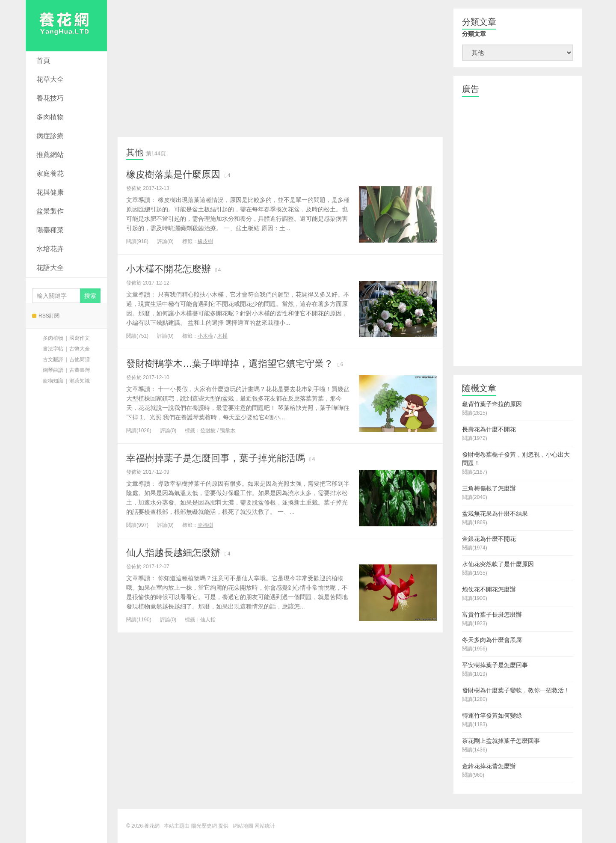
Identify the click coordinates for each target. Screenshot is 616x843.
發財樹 (208, 430)
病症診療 (50, 136)
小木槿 (205, 336)
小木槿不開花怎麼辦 (169, 269)
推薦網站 (50, 155)
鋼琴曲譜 (53, 370)
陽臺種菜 (50, 230)
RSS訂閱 (46, 316)
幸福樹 (205, 525)
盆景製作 (50, 211)
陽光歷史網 (204, 826)
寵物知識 (53, 381)
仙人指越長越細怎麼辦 (173, 553)
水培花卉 (50, 249)
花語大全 (50, 268)
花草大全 (50, 79)
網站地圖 (243, 826)
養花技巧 (50, 98)
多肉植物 (50, 117)
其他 (135, 152)
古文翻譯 (53, 359)
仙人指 (208, 620)
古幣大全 (80, 349)
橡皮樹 (205, 241)
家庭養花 (50, 174)
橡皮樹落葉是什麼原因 (173, 174)
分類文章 (474, 34)
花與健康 (50, 192)
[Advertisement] (280, 68)
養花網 (66, 26)
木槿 (222, 336)
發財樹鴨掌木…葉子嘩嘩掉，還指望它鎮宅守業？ (230, 364)
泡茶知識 (80, 381)
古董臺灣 (80, 370)
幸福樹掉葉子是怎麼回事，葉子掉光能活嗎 (216, 458)
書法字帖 (53, 349)
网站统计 (265, 826)
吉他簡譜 (80, 359)
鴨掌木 (228, 430)
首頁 (43, 61)
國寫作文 (80, 338)
